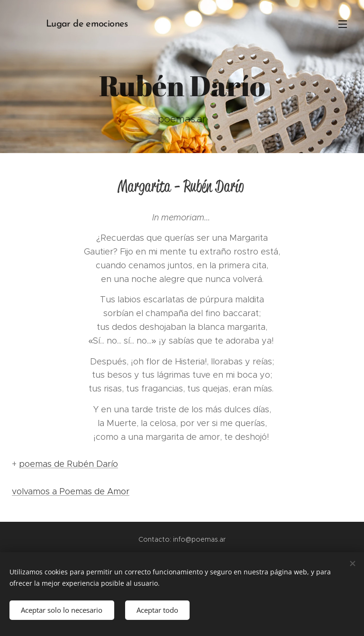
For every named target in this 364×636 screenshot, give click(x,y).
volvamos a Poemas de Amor (71, 491)
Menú (343, 24)
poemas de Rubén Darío (68, 464)
